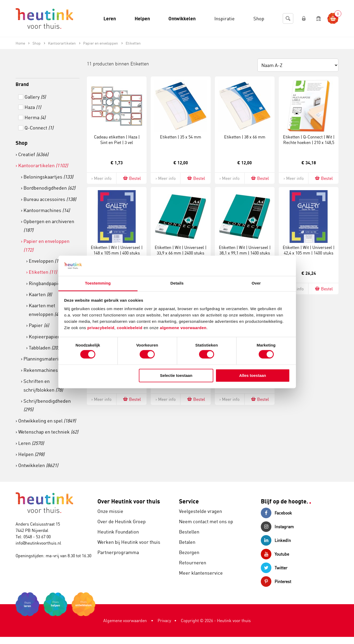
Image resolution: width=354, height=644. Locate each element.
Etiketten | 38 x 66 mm (245, 137)
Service (189, 501)
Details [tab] (177, 283)
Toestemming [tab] (98, 283)
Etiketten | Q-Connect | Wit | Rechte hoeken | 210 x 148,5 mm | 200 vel (309, 142)
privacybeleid (101, 328)
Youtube (275, 554)
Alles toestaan (253, 375)
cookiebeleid (130, 328)
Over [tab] (256, 283)
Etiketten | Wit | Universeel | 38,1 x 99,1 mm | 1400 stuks (245, 250)
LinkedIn (276, 540)
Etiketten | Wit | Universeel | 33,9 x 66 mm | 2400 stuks (181, 250)
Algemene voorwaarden (125, 621)
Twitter (274, 568)
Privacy (164, 621)
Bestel (132, 178)
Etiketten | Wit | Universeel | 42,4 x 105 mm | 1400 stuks (309, 250)
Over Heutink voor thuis (129, 501)
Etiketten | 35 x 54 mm (181, 137)
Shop (22, 143)
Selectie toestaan (176, 375)
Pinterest (276, 581)
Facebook (276, 513)
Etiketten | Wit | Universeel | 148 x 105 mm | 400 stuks (117, 250)
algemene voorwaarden (183, 328)
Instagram (277, 527)
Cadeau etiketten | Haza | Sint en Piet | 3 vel (117, 140)
